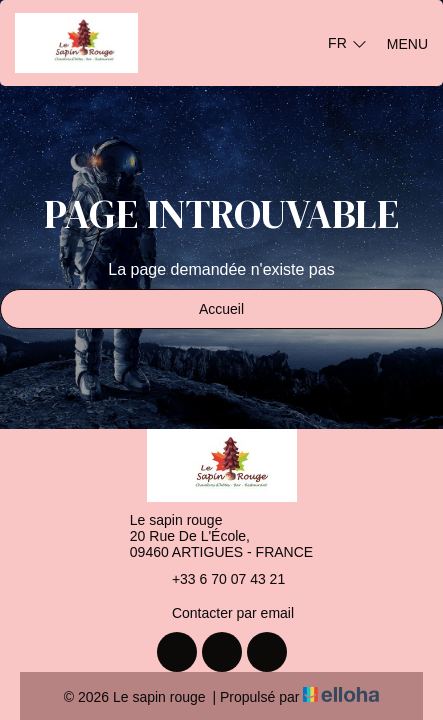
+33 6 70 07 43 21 (217, 579)
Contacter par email (221, 613)
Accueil (221, 309)
